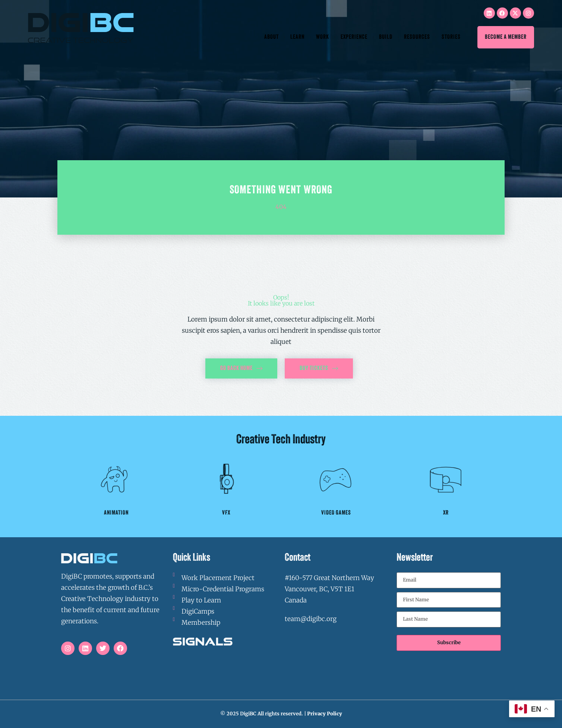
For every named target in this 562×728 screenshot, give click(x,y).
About (271, 37)
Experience (354, 37)
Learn (297, 37)
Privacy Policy (325, 714)
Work (323, 37)
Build (386, 37)
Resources (417, 37)
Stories (451, 37)
